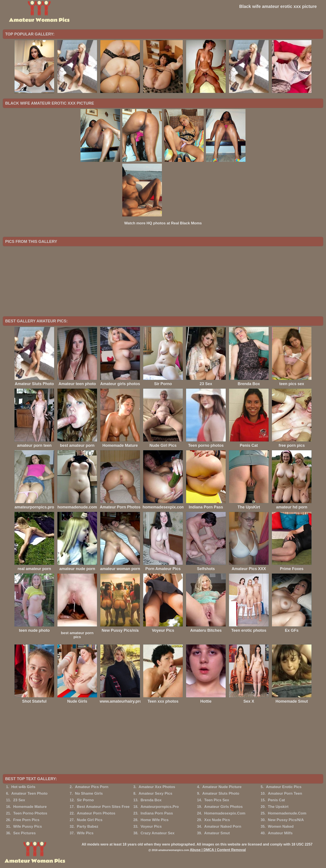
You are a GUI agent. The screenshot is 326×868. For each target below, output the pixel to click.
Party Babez (88, 826)
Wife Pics (85, 833)
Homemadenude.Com (287, 813)
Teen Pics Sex (217, 800)
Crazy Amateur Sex (158, 833)
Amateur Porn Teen (285, 793)
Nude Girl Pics (90, 820)
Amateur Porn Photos (96, 813)
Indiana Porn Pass (157, 813)
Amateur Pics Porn (92, 787)
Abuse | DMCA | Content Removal (218, 850)
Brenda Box (151, 800)
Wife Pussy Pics (27, 826)
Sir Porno (85, 800)
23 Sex (19, 800)
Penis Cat (276, 800)
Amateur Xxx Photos (157, 787)
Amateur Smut (217, 833)
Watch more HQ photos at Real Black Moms (163, 223)
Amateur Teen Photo (29, 793)
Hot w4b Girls (23, 787)
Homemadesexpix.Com (225, 813)
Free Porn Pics (26, 820)
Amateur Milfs (280, 833)
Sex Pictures (24, 833)
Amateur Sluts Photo (221, 793)
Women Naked (281, 826)
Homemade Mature (30, 807)
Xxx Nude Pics (217, 820)
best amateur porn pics (77, 635)
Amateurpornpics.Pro (160, 807)
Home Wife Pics (155, 820)
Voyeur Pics (151, 826)
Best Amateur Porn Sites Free (103, 807)
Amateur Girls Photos (223, 807)
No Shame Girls (89, 793)
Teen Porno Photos (30, 813)
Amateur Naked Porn (223, 826)
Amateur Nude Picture (222, 787)
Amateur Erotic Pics (284, 787)
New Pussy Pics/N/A (286, 820)
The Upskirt (278, 807)
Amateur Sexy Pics (155, 793)
